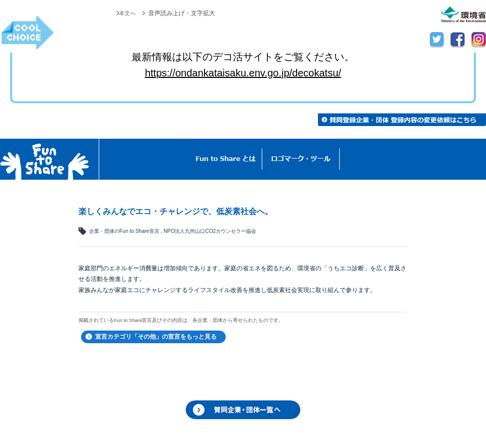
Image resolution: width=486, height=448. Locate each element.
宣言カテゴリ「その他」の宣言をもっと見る (156, 337)
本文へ (127, 13)
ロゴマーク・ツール (301, 159)
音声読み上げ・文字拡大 (182, 13)
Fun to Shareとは (226, 159)
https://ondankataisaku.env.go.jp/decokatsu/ (243, 73)
